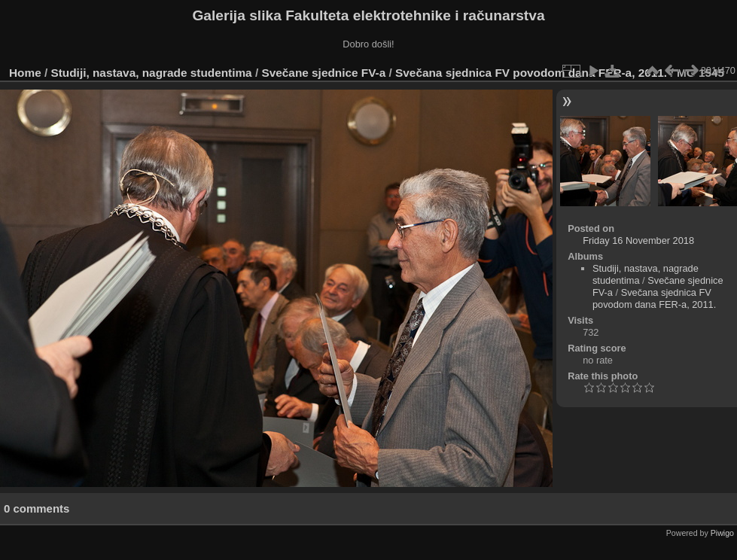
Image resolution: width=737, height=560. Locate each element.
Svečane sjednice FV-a (323, 73)
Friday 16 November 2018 (638, 240)
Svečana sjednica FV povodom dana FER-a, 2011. (531, 73)
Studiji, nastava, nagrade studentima (152, 73)
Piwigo (722, 533)
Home (25, 73)
